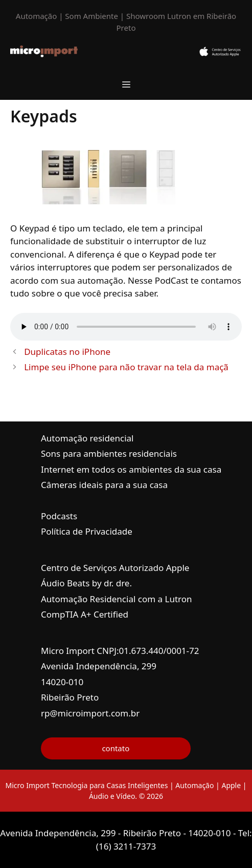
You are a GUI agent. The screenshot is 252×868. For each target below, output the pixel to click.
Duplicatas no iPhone (67, 352)
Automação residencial (87, 438)
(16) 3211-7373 (126, 846)
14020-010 (62, 682)
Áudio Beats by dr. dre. (86, 583)
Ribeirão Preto (70, 697)
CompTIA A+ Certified (85, 614)
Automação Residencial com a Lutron (117, 599)
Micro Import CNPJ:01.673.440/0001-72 (120, 651)
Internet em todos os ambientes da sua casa (131, 469)
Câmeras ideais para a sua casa (104, 485)
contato (116, 748)
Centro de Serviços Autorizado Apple (115, 568)
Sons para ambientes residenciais (109, 453)
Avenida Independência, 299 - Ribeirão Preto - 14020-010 (117, 833)
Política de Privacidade (87, 531)
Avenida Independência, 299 (99, 666)
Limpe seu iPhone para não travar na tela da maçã (126, 367)
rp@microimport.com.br (90, 713)
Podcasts (59, 516)
